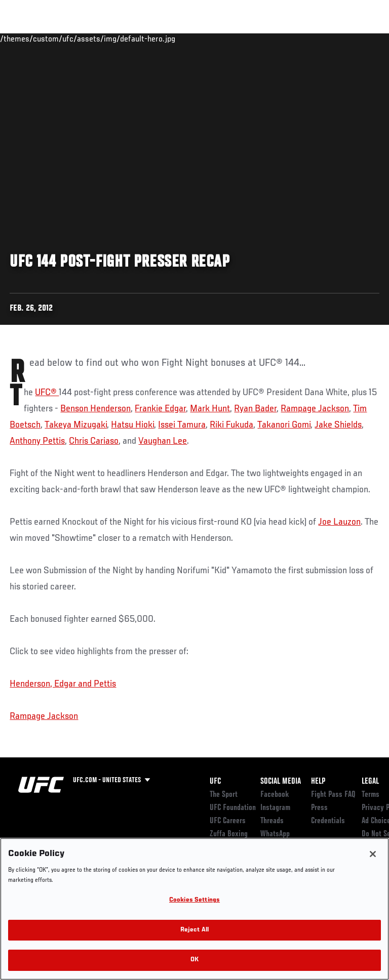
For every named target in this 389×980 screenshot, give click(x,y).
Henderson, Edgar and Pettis (63, 684)
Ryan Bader (255, 409)
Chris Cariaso (94, 441)
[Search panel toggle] (356, 38)
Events (28, 38)
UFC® (47, 393)
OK (194, 960)
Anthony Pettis (37, 441)
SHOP (328, 38)
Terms (371, 795)
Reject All (194, 930)
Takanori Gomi (284, 425)
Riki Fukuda (231, 425)
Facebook (275, 795)
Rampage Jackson (315, 409)
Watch (240, 38)
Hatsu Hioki (132, 425)
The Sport (224, 795)
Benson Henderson (95, 409)
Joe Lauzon (339, 522)
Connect (199, 38)
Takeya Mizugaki (76, 425)
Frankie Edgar (160, 409)
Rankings (71, 38)
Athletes (116, 38)
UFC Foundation (233, 808)
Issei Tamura (182, 425)
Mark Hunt (210, 409)
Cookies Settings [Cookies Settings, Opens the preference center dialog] (194, 900)
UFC (215, 782)
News (155, 38)
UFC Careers (228, 821)
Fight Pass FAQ (333, 795)
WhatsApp (275, 834)
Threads (272, 821)
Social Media (281, 782)
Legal (370, 782)
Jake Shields (338, 425)
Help (318, 782)
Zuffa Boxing (280, 43)
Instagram (275, 808)
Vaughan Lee (163, 441)
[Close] (373, 854)
